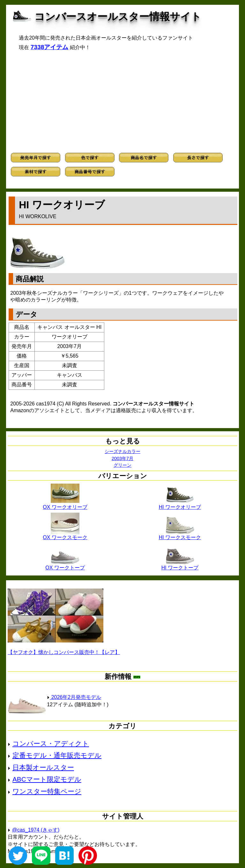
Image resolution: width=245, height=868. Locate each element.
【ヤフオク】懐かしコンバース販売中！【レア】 (64, 652)
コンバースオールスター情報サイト (118, 17)
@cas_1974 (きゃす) (36, 830)
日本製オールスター (43, 767)
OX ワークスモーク (65, 535)
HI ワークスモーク (180, 535)
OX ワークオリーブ (65, 505)
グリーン (122, 465)
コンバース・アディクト (51, 743)
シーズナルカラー (122, 451)
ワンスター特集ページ (47, 791)
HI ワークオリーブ (180, 505)
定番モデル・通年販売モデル (57, 755)
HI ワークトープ (180, 565)
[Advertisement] (122, 102)
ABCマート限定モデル (47, 779)
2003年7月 (122, 458)
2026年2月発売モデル (74, 697)
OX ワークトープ (65, 565)
